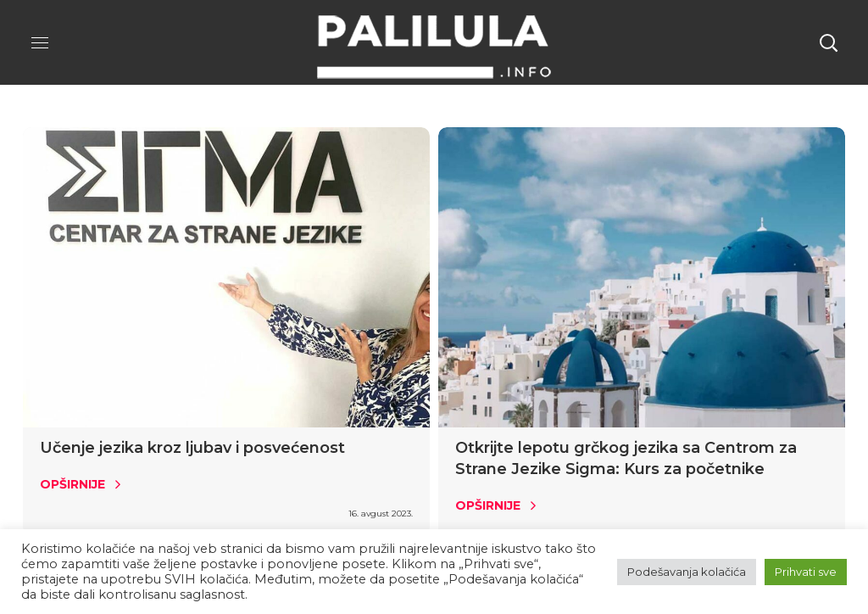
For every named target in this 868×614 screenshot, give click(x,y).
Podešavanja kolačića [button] (687, 572)
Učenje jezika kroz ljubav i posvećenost (192, 448)
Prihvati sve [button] (806, 572)
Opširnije (72, 484)
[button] (828, 42)
